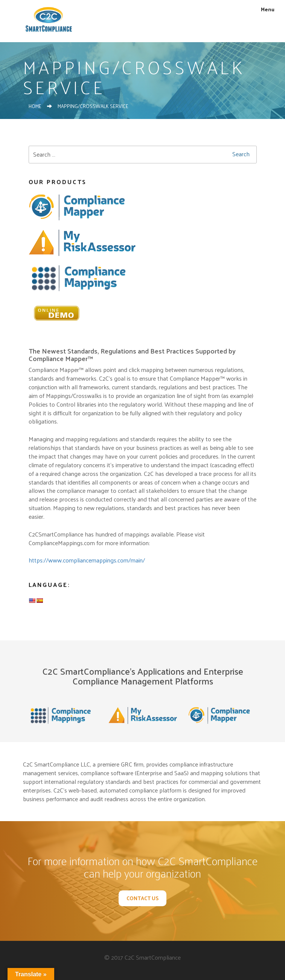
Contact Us (142, 898)
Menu (264, 9)
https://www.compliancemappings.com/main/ (87, 560)
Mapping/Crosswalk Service (93, 106)
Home (35, 106)
